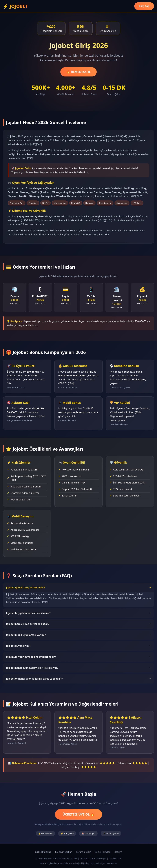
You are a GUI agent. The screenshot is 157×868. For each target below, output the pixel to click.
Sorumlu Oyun (84, 852)
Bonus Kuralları (103, 852)
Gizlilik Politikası (43, 852)
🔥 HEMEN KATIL (78, 72)
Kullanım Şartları (64, 852)
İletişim (118, 852)
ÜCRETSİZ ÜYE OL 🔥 (79, 814)
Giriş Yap (144, 6)
